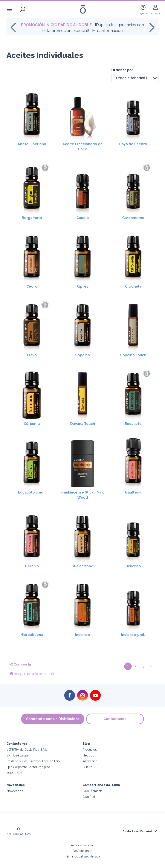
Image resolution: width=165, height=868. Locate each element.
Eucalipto (133, 424)
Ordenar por (122, 70)
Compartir (21, 664)
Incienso (83, 635)
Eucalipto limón (32, 492)
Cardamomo (133, 218)
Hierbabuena (32, 635)
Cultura (87, 767)
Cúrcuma (32, 424)
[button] (135, 78)
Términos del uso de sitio (82, 856)
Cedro (32, 286)
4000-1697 (14, 773)
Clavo (32, 355)
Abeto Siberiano (32, 144)
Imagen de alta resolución (32, 674)
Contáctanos (115, 719)
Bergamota (32, 218)
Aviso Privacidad (82, 845)
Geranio (32, 566)
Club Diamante (93, 791)
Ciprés (83, 286)
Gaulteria (133, 492)
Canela (83, 218)
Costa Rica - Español (137, 831)
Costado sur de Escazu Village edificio (33, 761)
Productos (90, 749)
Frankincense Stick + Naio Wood (82, 495)
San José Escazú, (18, 755)
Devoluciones (82, 851)
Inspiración (90, 761)
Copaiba (82, 355)
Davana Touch (83, 424)
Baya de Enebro (133, 144)
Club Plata (89, 797)
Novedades (15, 791)
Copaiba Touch (133, 355)
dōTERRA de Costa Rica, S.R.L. (27, 749)
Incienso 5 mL (133, 635)
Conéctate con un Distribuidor (52, 719)
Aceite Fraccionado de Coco (83, 147)
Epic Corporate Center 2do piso (28, 767)
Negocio (89, 755)
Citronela (133, 286)
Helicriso (133, 566)
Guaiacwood (82, 566)
